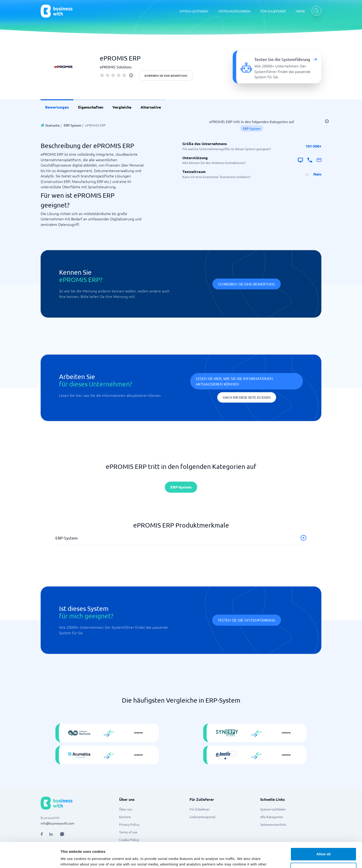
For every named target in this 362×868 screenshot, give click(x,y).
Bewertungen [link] (57, 107)
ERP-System (72, 125)
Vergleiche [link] (122, 107)
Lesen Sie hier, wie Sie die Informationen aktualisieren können (234, 381)
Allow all (323, 832)
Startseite (53, 125)
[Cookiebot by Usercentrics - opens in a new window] (30, 861)
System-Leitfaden (273, 809)
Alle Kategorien (272, 817)
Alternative (151, 107)
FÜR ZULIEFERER (273, 11)
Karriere (125, 817)
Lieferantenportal (202, 817)
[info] (131, 75)
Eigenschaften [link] (91, 107)
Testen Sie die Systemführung (247, 620)
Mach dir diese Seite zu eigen (247, 397)
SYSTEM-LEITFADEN (194, 11)
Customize (324, 847)
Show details (71, 861)
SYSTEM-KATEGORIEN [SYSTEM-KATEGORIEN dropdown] (234, 11)
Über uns (126, 809)
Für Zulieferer (200, 809)
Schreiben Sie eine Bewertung (166, 76)
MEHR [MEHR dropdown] (300, 11)
